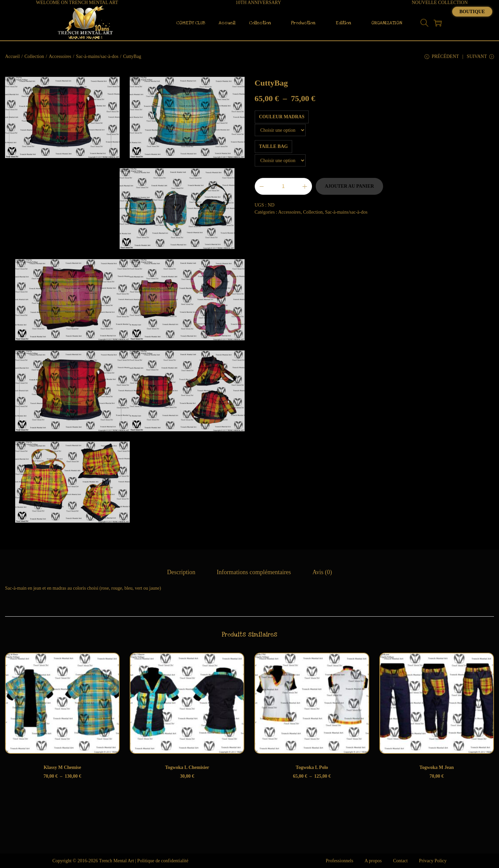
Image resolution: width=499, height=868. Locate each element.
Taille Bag (274, 146)
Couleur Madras (282, 117)
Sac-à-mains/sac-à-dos (97, 56)
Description (181, 572)
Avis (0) (322, 572)
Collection (34, 56)
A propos (373, 861)
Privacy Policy (433, 861)
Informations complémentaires (254, 572)
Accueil (12, 56)
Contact (400, 861)
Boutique (472, 12)
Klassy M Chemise (63, 767)
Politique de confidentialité (163, 861)
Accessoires (60, 56)
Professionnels (340, 861)
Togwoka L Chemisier (187, 767)
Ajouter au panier (349, 186)
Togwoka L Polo (312, 767)
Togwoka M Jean (437, 767)
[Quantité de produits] (283, 186)
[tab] (181, 572)
